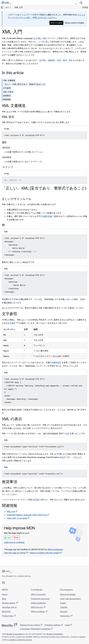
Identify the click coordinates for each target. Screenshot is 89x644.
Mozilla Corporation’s (15, 634)
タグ (44, 112)
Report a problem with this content (45, 553)
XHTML (43, 60)
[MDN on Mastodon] (16, 583)
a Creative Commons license (20, 640)
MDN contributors (55, 549)
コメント (8, 167)
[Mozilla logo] (10, 625)
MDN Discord (37, 607)
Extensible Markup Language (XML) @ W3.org (27, 515)
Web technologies (68, 594)
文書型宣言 (56, 362)
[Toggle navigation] (86, 3)
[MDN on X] (12, 583)
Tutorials (64, 607)
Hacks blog (65, 616)
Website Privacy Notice (30, 625)
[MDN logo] (7, 571)
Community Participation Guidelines (35, 629)
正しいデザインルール (17, 199)
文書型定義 (47, 216)
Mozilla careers (9, 603)
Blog (4, 599)
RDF (71, 60)
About (5, 594)
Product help (8, 616)
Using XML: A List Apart (17, 518)
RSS (65, 60)
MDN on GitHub (38, 612)
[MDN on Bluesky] (8, 583)
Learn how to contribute (14, 542)
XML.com (11, 511)
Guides (63, 603)
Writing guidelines (38, 603)
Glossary (64, 612)
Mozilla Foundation (55, 634)
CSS (67, 433)
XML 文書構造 (9, 80)
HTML (38, 38)
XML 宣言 (8, 117)
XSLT (63, 457)
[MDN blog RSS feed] (20, 583)
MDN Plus (6, 612)
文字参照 (7, 88)
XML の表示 (8, 92)
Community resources (40, 599)
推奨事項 (7, 96)
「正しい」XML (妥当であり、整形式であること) (24, 84)
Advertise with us (9, 607)
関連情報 (7, 99)
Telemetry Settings (52, 625)
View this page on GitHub (15, 553)
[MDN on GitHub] (3, 583)
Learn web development (70, 599)
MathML (52, 60)
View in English (56, 23)
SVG (59, 60)
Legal (67, 625)
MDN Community (38, 594)
